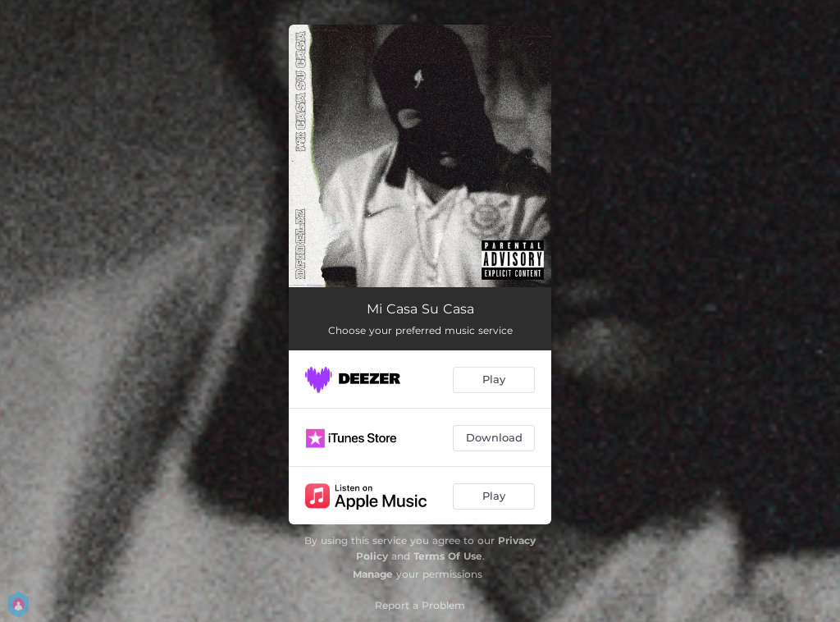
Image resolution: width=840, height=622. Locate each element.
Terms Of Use (448, 556)
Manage (373, 574)
